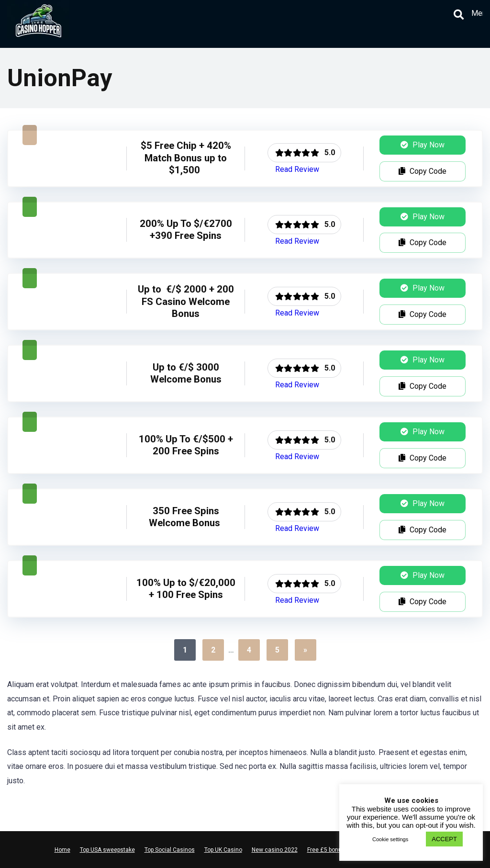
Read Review (297, 169)
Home (62, 850)
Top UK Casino (223, 850)
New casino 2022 (275, 850)
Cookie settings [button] (390, 839)
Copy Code (423, 171)
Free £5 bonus (326, 850)
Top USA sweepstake (107, 850)
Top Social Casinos (170, 850)
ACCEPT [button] (444, 839)
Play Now (423, 145)
